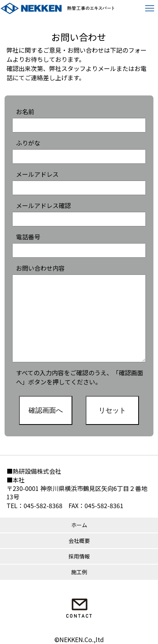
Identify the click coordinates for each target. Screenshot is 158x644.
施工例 (79, 572)
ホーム (79, 525)
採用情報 (79, 556)
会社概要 (79, 541)
